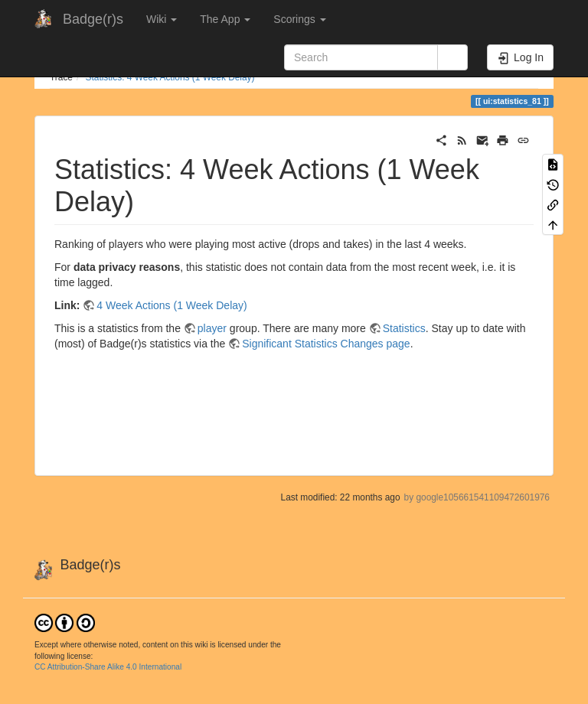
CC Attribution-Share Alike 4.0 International (108, 667)
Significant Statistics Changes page (326, 344)
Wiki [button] (162, 19)
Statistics (404, 328)
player (212, 328)
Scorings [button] (299, 19)
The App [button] (225, 19)
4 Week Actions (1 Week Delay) (171, 305)
